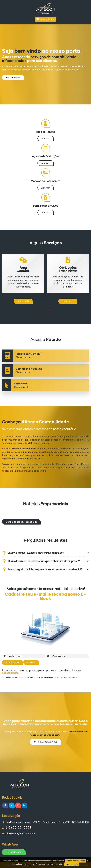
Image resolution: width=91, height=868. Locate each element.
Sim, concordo (71, 864)
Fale (13, 78)
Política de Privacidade (76, 861)
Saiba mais (23, 301)
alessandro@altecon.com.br (21, 833)
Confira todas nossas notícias (21, 522)
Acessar (46, 138)
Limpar (31, 662)
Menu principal (45, 19)
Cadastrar (12, 662)
